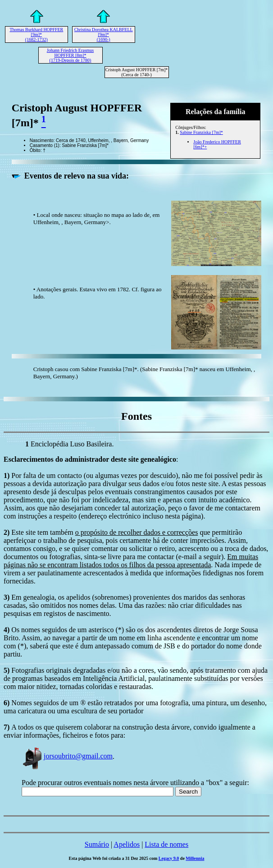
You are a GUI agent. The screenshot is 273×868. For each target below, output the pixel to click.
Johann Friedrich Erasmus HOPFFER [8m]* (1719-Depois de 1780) (70, 55)
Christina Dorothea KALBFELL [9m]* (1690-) (104, 34)
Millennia (195, 858)
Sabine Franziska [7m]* (201, 132)
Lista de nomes (166, 844)
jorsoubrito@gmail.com (67, 756)
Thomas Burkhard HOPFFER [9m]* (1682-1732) (36, 34)
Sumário (97, 844)
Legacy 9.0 (169, 858)
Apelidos (127, 844)
